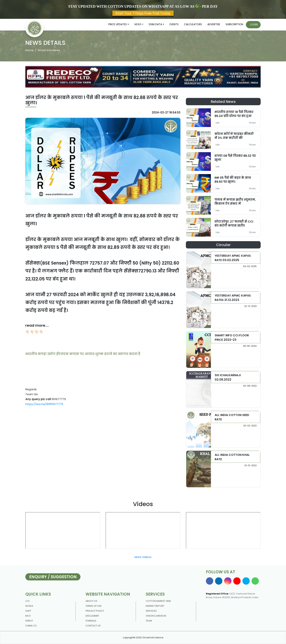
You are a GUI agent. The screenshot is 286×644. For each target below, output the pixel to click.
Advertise (214, 24)
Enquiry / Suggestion (53, 577)
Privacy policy (95, 611)
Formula (91, 621)
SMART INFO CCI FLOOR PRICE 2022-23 (232, 338)
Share (252, 123)
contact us (93, 626)
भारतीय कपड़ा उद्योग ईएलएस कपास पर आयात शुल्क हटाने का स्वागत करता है (83, 354)
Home (29, 50)
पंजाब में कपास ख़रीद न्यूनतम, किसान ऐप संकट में (235, 202)
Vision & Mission (156, 616)
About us (91, 601)
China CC (31, 626)
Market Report (155, 606)
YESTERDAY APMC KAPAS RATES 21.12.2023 (233, 298)
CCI (27, 601)
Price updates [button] (118, 24)
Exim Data (155, 24)
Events (174, 24)
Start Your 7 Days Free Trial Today (143, 13)
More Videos (143, 557)
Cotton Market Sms (158, 601)
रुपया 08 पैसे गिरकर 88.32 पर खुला (235, 158)
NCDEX (29, 606)
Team (149, 621)
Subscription (234, 24)
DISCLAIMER (92, 616)
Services (151, 611)
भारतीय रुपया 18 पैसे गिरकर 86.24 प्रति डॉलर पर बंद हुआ (234, 114)
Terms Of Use (94, 606)
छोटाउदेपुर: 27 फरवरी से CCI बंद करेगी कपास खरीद (234, 223)
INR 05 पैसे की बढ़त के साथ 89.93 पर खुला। (233, 180)
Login (254, 24)
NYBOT (29, 621)
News (138, 24)
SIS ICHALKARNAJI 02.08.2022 (228, 377)
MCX (28, 616)
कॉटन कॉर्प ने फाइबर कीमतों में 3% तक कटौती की (234, 136)
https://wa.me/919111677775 (44, 404)
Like (218, 123)
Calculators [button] (193, 24)
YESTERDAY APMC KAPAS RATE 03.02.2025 (233, 258)
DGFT (28, 611)
